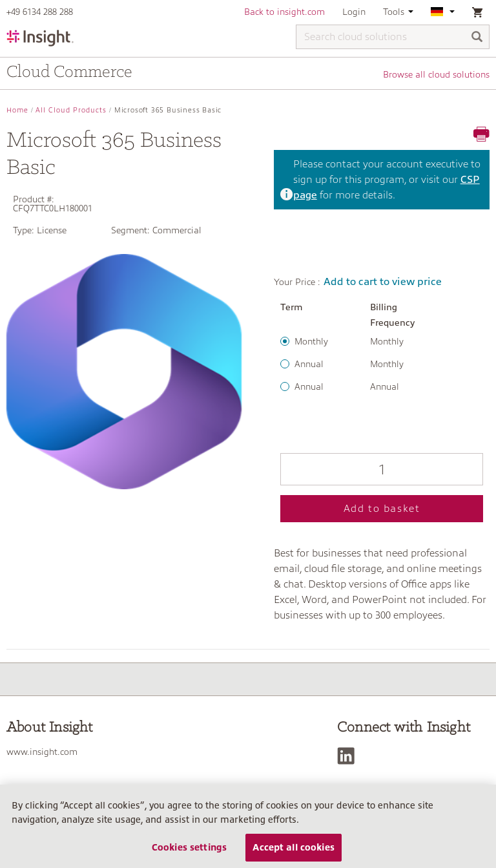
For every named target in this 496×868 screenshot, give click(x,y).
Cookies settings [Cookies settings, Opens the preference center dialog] (189, 847)
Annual (309, 364)
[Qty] (382, 469)
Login (354, 12)
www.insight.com (42, 752)
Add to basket (382, 509)
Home (17, 110)
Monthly (311, 341)
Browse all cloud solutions (436, 74)
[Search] (477, 38)
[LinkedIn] (349, 756)
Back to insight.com (284, 12)
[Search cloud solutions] (393, 37)
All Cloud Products (71, 110)
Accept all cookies (294, 847)
